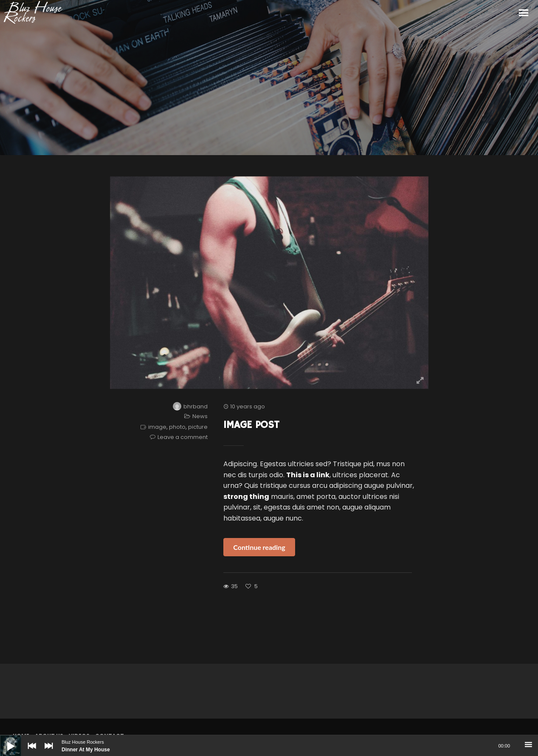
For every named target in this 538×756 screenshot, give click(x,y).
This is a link (308, 475)
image (157, 427)
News (200, 416)
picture (198, 427)
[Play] (4, 739)
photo (177, 427)
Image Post (251, 425)
